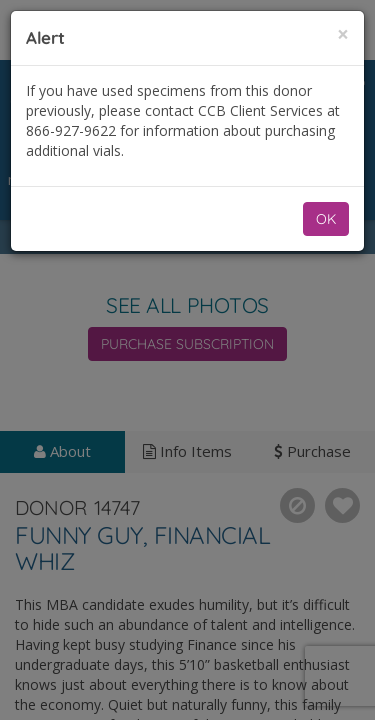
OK (326, 219)
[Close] (343, 34)
